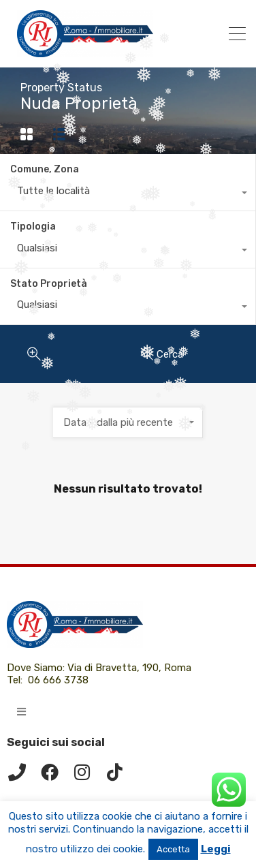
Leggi (216, 849)
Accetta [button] (173, 849)
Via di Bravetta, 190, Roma (131, 668)
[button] (21, 712)
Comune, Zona (45, 169)
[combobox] (128, 194)
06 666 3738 (58, 680)
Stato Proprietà (49, 284)
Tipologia (33, 227)
